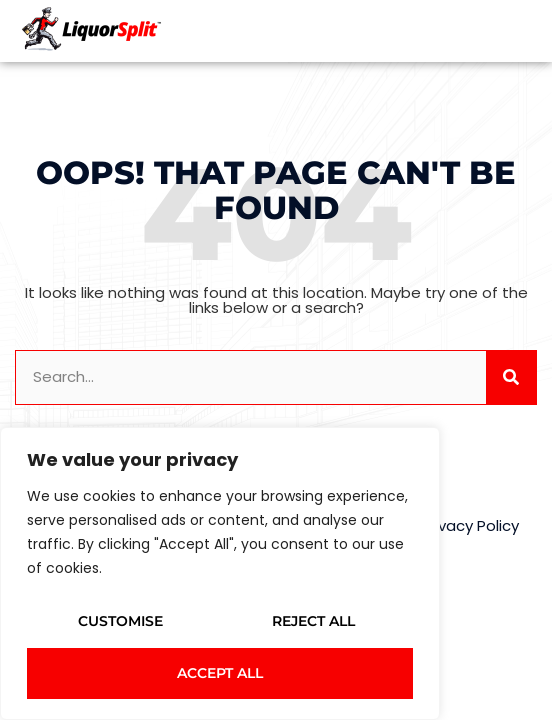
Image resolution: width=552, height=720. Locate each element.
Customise (120, 621)
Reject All (313, 621)
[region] (220, 573)
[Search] (511, 377)
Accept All (220, 673)
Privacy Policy (470, 525)
